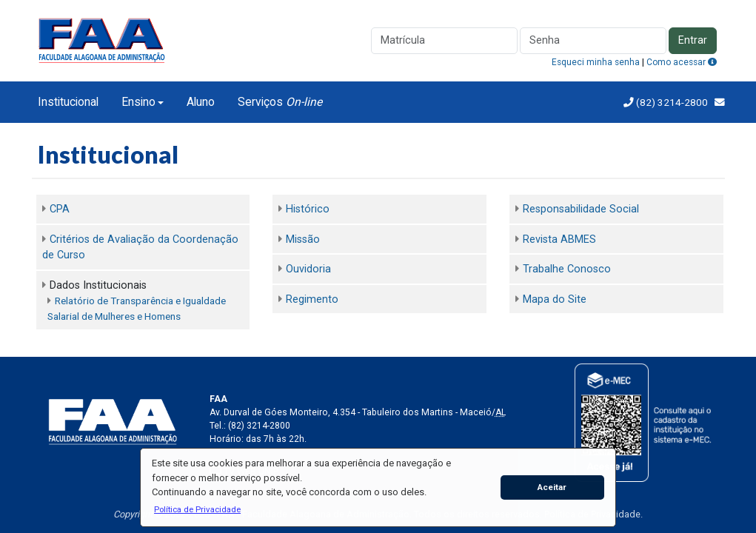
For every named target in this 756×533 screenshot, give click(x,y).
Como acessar (682, 62)
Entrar (693, 40)
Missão (303, 239)
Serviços (280, 102)
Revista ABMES (559, 239)
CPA (60, 209)
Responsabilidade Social (581, 209)
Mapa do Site (555, 299)
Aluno (201, 102)
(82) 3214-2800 (671, 102)
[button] (197, 509)
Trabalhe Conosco (567, 269)
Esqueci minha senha (596, 62)
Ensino (138, 102)
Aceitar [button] (552, 487)
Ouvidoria (308, 269)
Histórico (308, 209)
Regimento (312, 299)
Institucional (68, 102)
